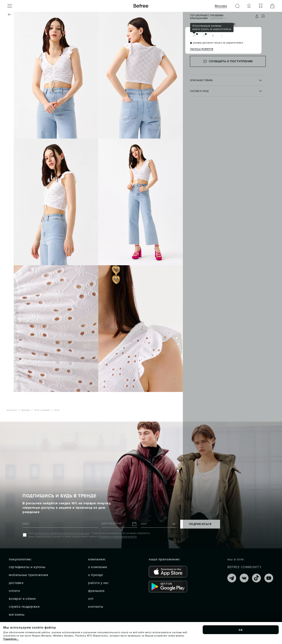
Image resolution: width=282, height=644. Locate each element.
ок (241, 630)
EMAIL (26, 524)
